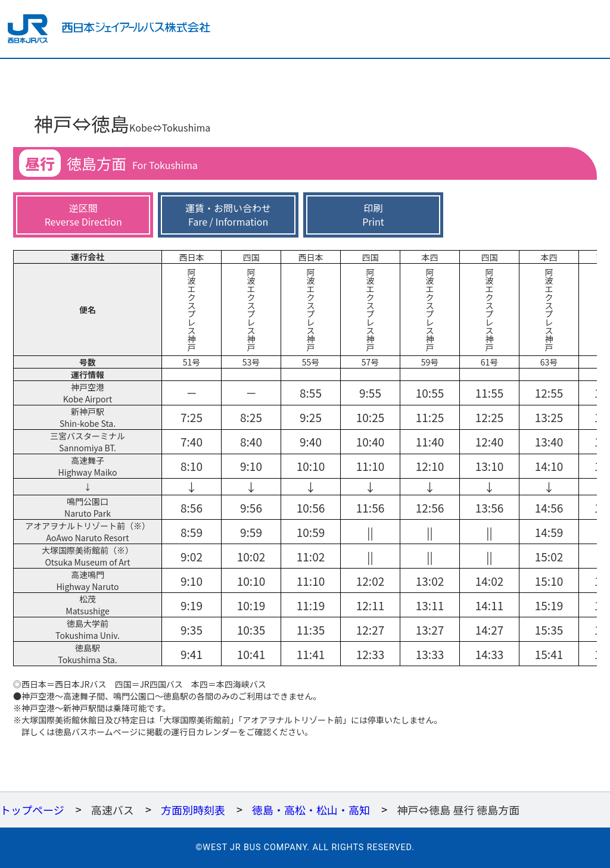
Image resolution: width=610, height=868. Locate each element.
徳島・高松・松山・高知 (311, 810)
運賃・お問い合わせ (228, 215)
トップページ (32, 810)
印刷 (373, 215)
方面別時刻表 (193, 810)
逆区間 (83, 215)
